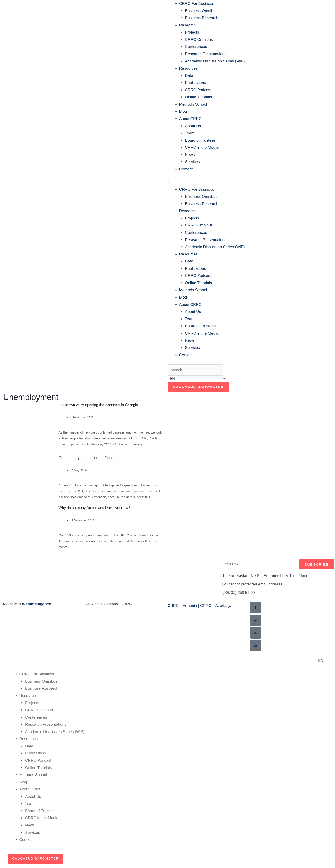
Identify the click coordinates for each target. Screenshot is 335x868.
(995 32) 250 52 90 (239, 593)
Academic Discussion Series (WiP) (215, 61)
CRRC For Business (197, 4)
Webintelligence (37, 604)
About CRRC (190, 119)
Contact (186, 169)
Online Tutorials (198, 97)
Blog (183, 111)
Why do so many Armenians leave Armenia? (94, 508)
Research (188, 25)
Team (190, 133)
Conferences (196, 47)
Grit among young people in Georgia (88, 458)
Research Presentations (206, 54)
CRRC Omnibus (199, 40)
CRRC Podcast (198, 90)
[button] (250, 182)
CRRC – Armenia (182, 606)
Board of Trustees (200, 140)
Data (189, 76)
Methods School (193, 104)
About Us (193, 126)
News (190, 155)
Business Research (202, 18)
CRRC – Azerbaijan (217, 606)
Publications (195, 83)
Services (192, 162)
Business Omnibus (201, 11)
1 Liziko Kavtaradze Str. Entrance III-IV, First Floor (265, 576)
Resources (189, 68)
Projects (192, 32)
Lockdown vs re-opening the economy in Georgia (98, 405)
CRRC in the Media (202, 147)
